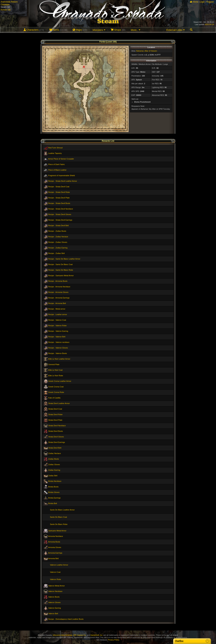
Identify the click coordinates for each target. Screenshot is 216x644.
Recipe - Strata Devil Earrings (60, 220)
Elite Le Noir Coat (55, 370)
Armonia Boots (54, 542)
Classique (5, 5)
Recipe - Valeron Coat (57, 320)
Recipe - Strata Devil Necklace (61, 209)
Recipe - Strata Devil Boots (59, 203)
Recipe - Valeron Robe (57, 326)
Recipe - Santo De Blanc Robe (61, 270)
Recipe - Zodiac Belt (56, 253)
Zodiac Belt (53, 476)
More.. (136, 30)
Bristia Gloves (54, 492)
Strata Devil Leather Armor (59, 403)
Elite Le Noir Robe (56, 376)
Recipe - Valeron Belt (57, 337)
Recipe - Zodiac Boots (57, 231)
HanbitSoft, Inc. (97, 635)
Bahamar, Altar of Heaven (147, 51)
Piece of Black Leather (57, 170)
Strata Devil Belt (55, 448)
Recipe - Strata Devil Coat (59, 187)
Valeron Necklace (55, 591)
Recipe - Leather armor (58, 314)
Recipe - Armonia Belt (57, 303)
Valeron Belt (53, 614)
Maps (80, 30)
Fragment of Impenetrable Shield (62, 175)
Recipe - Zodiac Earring (58, 248)
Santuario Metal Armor (57, 531)
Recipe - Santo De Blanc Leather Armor (64, 259)
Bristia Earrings (54, 498)
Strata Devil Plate (55, 420)
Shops (118, 30)
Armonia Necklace (56, 536)
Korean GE (6, 10)
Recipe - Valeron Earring (58, 331)
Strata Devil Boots (56, 431)
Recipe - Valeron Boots (58, 353)
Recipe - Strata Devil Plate (59, 198)
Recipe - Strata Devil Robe (59, 192)
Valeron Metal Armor (57, 586)
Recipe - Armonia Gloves (58, 292)
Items (58, 30)
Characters (34, 30)
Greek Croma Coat (56, 387)
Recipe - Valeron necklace (59, 342)
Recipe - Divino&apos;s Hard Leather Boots (66, 619)
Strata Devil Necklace (57, 426)
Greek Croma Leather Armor (60, 381)
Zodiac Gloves (54, 464)
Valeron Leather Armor (59, 565)
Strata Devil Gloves (56, 437)
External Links (175, 30)
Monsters (99, 30)
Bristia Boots (53, 487)
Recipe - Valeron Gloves (58, 348)
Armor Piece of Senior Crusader (61, 159)
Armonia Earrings (55, 553)
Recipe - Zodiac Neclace (58, 237)
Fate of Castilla (54, 398)
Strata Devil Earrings (57, 442)
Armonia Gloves (55, 547)
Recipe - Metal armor (57, 309)
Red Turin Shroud (55, 148)
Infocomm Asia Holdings (63, 635)
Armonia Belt (53, 558)
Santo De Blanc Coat (58, 517)
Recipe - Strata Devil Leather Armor (63, 181)
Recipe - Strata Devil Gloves (60, 214)
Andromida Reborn (9, 2)
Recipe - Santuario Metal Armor (61, 276)
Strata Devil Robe (55, 414)
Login (202, 2)
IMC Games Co (80, 635)
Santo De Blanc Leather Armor (62, 510)
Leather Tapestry (55, 153)
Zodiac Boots (54, 459)
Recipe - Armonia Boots (58, 281)
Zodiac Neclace (55, 453)
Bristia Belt (53, 503)
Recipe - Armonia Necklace (59, 287)
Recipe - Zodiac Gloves (58, 242)
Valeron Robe (55, 579)
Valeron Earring (55, 608)
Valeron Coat (55, 572)
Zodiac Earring (54, 470)
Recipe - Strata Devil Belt (58, 226)
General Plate (54, 364)
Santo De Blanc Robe (59, 524)
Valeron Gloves (54, 602)
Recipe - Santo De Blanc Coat (60, 264)
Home (194, 2)
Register (210, 2)
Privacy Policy (113, 640)
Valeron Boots (54, 597)
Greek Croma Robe (56, 392)
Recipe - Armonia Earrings (59, 298)
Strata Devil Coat (55, 409)
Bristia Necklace (55, 481)
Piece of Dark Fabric (57, 164)
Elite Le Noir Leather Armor (59, 359)
